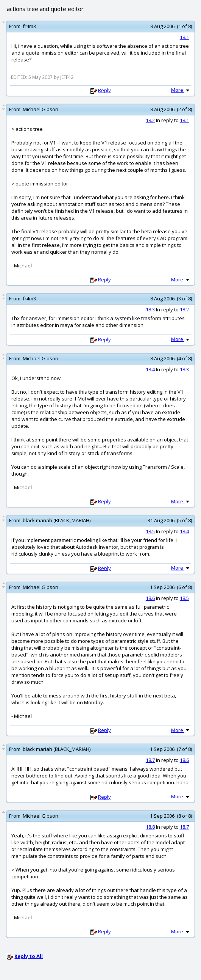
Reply (104, 90)
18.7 (150, 760)
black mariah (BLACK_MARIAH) (57, 520)
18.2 (150, 120)
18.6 (150, 598)
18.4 (150, 369)
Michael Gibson (41, 109)
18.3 (150, 309)
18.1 (184, 37)
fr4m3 (29, 26)
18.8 (150, 827)
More (181, 90)
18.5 (150, 531)
